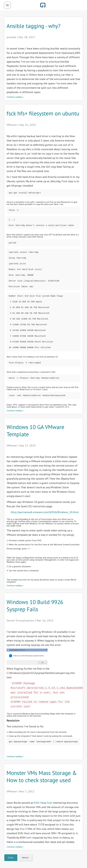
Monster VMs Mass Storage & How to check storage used (42, 776)
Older (11, 858)
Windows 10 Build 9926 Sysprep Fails (35, 606)
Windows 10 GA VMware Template (35, 431)
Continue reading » (15, 97)
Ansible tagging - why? (34, 26)
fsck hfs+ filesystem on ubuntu (43, 113)
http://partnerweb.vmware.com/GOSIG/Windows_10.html (45, 512)
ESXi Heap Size (43, 803)
